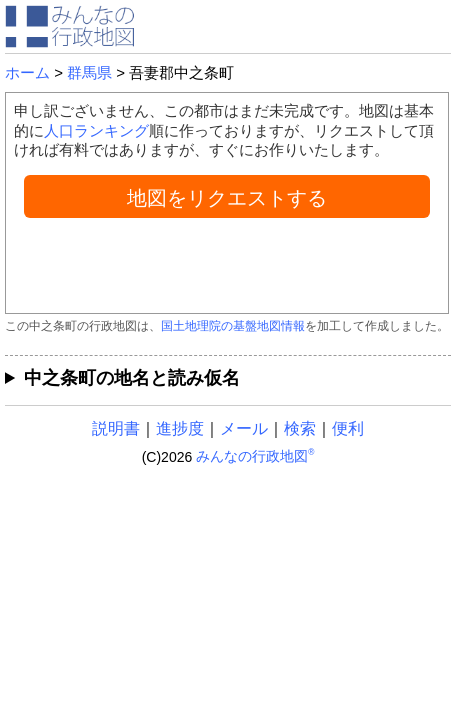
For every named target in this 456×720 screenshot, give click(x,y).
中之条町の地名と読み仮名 (132, 378)
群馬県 (89, 72)
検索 (300, 428)
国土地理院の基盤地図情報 (233, 326)
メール (244, 428)
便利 (348, 428)
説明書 (116, 428)
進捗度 (180, 428)
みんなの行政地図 (255, 456)
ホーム (27, 72)
